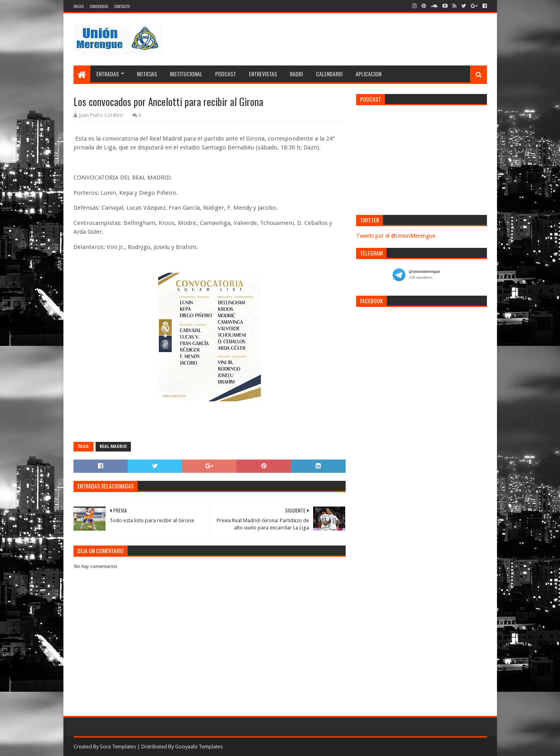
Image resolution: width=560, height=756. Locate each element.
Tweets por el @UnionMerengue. (396, 236)
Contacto (122, 6)
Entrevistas (263, 74)
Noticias (147, 74)
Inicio (78, 6)
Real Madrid (113, 446)
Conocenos (99, 6)
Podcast (226, 74)
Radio (296, 74)
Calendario (329, 74)
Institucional (186, 74)
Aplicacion (369, 74)
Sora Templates (118, 747)
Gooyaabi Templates (199, 747)
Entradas (108, 74)
